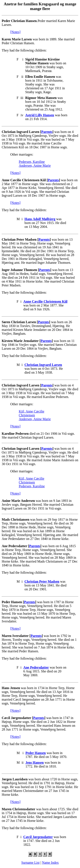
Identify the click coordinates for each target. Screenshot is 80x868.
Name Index (50, 863)
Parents (47, 132)
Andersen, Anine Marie (35, 166)
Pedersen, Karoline (32, 162)
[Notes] (15, 32)
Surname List (31, 863)
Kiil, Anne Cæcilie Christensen (32, 413)
